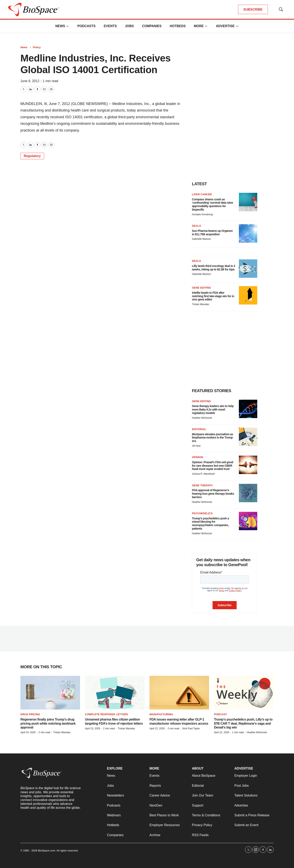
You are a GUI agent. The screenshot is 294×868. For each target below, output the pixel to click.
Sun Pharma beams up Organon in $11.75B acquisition (212, 233)
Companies (152, 26)
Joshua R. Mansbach (203, 474)
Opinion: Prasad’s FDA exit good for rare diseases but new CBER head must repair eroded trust (213, 466)
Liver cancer (202, 194)
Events (110, 26)
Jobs (129, 26)
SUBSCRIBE (253, 9)
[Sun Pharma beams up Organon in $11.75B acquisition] (248, 233)
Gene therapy (202, 485)
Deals (196, 226)
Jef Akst (196, 446)
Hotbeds (178, 26)
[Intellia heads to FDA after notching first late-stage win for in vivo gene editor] (248, 295)
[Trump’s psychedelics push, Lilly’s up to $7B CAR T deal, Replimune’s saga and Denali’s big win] (244, 693)
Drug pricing (30, 714)
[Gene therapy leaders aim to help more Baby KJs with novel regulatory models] (248, 409)
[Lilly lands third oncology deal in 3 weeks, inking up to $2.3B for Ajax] (248, 269)
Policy (37, 47)
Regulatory (32, 156)
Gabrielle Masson (201, 239)
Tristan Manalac (201, 304)
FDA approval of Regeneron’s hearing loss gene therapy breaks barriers (213, 494)
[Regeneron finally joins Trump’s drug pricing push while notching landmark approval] (50, 693)
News (60, 26)
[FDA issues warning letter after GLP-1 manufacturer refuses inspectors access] (179, 693)
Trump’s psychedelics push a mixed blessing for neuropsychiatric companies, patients (210, 523)
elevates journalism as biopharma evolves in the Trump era (213, 438)
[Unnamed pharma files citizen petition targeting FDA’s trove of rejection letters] (115, 693)
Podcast (220, 714)
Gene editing (201, 288)
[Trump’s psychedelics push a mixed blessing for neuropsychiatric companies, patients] (248, 521)
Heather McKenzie (202, 418)
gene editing (201, 401)
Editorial (199, 429)
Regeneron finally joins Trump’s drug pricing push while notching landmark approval (48, 723)
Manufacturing (161, 714)
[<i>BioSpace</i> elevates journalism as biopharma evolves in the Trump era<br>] (248, 437)
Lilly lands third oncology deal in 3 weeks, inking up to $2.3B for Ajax (213, 268)
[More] (68, 26)
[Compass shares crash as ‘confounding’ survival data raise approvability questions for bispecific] (248, 202)
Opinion (198, 457)
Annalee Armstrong (202, 214)
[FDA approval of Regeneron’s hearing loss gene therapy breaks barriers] (248, 493)
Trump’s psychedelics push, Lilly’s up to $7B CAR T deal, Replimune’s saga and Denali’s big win (243, 723)
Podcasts (86, 26)
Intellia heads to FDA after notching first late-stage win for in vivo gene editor (213, 296)
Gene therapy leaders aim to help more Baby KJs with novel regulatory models (213, 409)
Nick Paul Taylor (191, 729)
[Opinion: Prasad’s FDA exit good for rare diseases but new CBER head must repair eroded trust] (248, 465)
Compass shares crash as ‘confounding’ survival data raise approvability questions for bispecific (212, 204)
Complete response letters (106, 714)
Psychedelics (202, 513)
